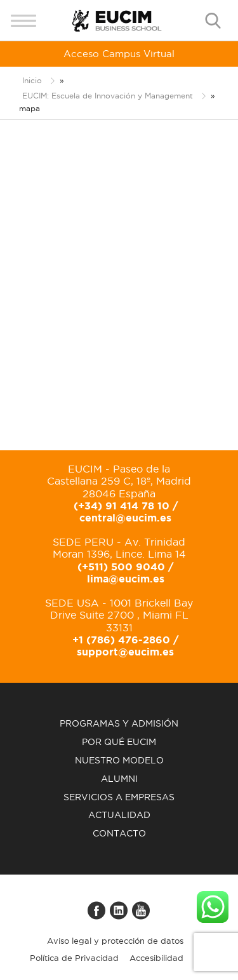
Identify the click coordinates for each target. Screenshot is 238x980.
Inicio (32, 80)
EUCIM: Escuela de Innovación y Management (108, 96)
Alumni (119, 779)
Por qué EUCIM (119, 742)
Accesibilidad (156, 958)
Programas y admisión (119, 723)
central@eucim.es (125, 518)
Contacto (119, 833)
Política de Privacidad (74, 958)
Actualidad (119, 815)
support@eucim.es (125, 652)
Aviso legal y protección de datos (115, 941)
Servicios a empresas (119, 797)
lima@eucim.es (126, 579)
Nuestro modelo (119, 760)
